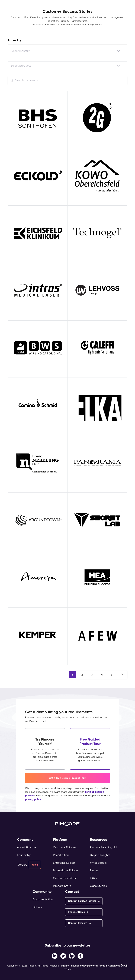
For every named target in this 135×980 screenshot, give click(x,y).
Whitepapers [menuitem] (98, 863)
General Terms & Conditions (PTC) (108, 966)
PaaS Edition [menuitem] (61, 855)
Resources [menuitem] (98, 840)
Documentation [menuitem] (43, 899)
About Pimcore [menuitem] (27, 847)
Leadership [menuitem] (24, 855)
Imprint (65, 966)
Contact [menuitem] (72, 892)
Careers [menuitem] (22, 865)
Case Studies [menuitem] (98, 886)
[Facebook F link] (55, 956)
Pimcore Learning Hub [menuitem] (104, 847)
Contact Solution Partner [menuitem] (82, 901)
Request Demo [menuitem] (76, 912)
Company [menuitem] (25, 840)
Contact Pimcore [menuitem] (78, 923)
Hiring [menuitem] (35, 865)
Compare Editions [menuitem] (65, 847)
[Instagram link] (72, 956)
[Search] (12, 80)
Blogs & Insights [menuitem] (100, 855)
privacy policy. (33, 799)
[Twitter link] (63, 956)
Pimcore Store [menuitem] (62, 886)
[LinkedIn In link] (80, 956)
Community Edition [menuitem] (65, 878)
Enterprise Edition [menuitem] (64, 863)
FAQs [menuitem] (93, 878)
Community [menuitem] (42, 892)
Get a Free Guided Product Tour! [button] (67, 778)
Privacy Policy (79, 966)
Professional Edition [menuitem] (65, 870)
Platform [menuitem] (60, 840)
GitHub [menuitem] (37, 907)
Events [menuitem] (94, 870)
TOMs (67, 969)
